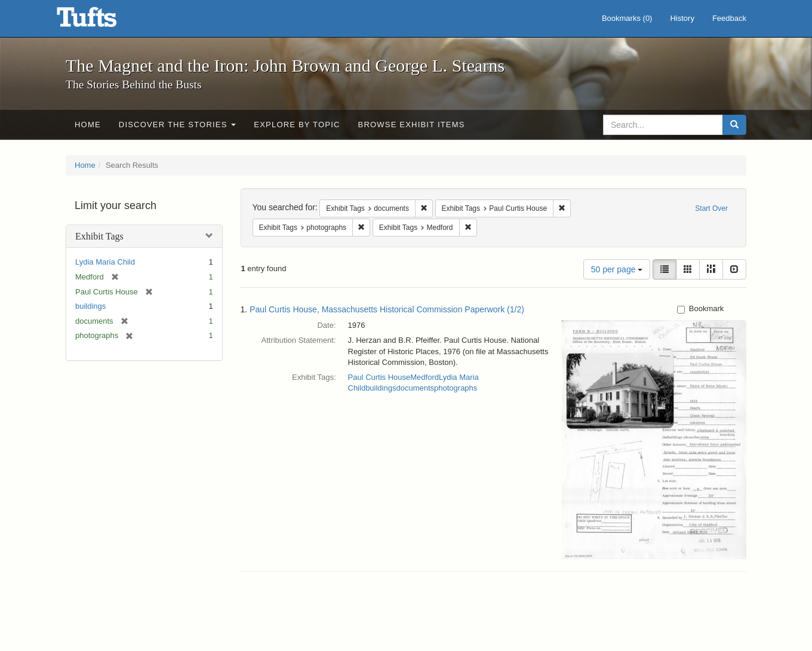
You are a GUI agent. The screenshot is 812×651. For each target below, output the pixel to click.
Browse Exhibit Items (412, 125)
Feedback (729, 18)
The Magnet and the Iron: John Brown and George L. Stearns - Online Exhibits (101, 21)
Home (88, 125)
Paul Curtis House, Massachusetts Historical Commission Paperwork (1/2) (387, 309)
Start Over (711, 208)
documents (415, 388)
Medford (425, 377)
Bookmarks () (627, 18)
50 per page (617, 269)
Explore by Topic (297, 125)
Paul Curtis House (379, 377)
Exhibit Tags (99, 236)
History (682, 18)
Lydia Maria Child (105, 262)
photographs (456, 388)
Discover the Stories (178, 125)
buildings (90, 306)
